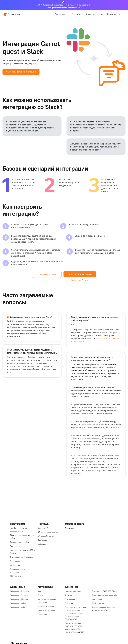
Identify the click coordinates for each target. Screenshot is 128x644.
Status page (42, 544)
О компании (70, 599)
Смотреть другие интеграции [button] (21, 72)
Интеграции (15, 565)
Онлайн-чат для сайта (19, 542)
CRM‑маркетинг (17, 576)
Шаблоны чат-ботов (46, 606)
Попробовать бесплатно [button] (80, 274)
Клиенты (90, 14)
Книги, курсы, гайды (46, 610)
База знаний (15, 561)
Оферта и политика (73, 623)
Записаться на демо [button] (47, 274)
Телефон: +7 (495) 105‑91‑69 (104, 591)
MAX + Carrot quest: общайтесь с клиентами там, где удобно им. (64, 5)
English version (98, 603)
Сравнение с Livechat (19, 599)
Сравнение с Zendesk (19, 595)
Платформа (60, 14)
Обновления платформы (48, 532)
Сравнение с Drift (17, 607)
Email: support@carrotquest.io (104, 595)
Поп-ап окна (15, 546)
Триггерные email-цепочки (21, 557)
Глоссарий (42, 614)
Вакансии (69, 603)
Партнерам (42, 540)
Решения (76, 14)
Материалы (113, 14)
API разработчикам (46, 536)
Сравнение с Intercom (19, 591)
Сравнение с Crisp (18, 603)
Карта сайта (97, 599)
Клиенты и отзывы (73, 591)
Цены (101, 14)
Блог (39, 591)
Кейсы (40, 595)
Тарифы (68, 595)
